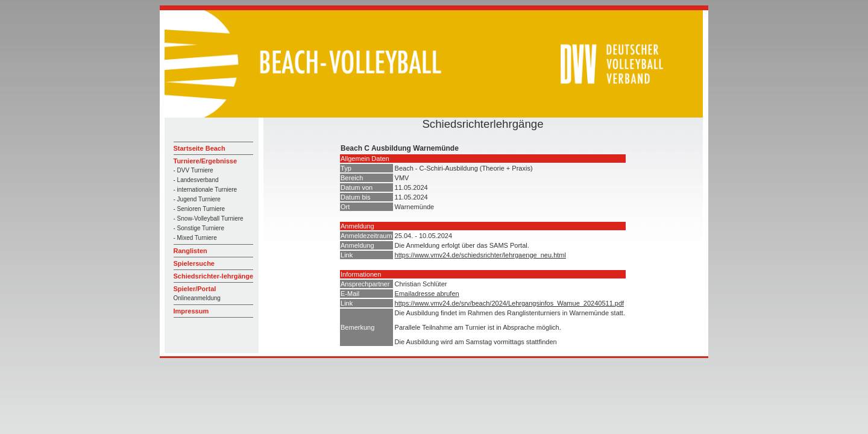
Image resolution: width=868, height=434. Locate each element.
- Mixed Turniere (195, 238)
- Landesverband (196, 180)
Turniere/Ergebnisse (206, 161)
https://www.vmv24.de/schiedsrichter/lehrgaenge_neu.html (480, 255)
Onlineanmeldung (197, 298)
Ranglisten (190, 251)
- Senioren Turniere (200, 209)
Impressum (191, 311)
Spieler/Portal (195, 289)
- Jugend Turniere (197, 199)
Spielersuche (194, 263)
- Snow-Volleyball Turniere (209, 219)
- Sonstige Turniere (199, 228)
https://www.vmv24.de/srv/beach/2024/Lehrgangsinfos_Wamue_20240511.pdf (510, 303)
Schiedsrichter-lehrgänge (214, 276)
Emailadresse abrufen (427, 294)
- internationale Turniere (206, 190)
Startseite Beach (200, 148)
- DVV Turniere (193, 170)
